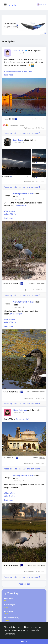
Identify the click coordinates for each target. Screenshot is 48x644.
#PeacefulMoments (25, 71)
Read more (8, 75)
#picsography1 (23, 419)
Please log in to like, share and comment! (22, 133)
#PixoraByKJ (21, 206)
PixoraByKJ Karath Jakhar (23, 194)
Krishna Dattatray (20, 410)
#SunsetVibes (10, 71)
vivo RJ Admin (18, 50)
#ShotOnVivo (10, 211)
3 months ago (17, 53)
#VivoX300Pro (10, 214)
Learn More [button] (10, 634)
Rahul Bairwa (18, 140)
